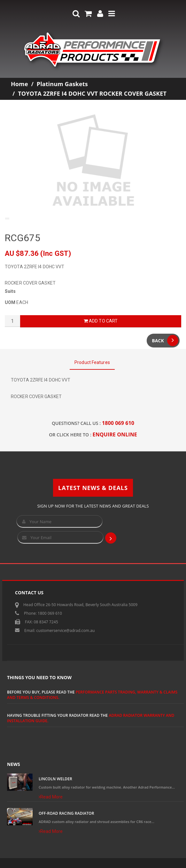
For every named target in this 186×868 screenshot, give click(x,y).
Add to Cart (101, 321)
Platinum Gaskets (62, 84)
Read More (51, 797)
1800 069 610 (118, 423)
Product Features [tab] (92, 362)
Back (165, 341)
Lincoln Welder (55, 779)
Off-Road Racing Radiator (66, 813)
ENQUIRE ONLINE (115, 434)
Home (19, 84)
